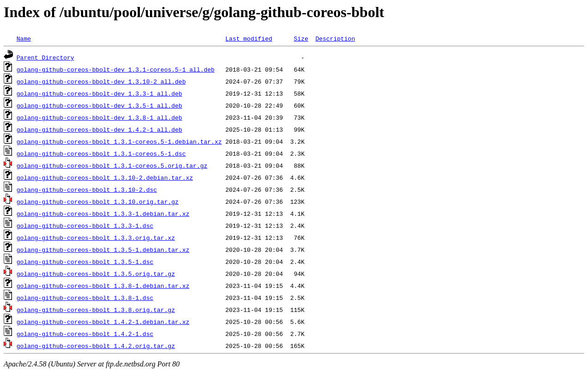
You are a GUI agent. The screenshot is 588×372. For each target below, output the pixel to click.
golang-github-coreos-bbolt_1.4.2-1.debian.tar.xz (103, 322)
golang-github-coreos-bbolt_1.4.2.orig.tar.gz (96, 346)
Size (301, 38)
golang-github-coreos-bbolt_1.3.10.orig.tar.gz (98, 201)
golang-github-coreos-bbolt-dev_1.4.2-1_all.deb (99, 129)
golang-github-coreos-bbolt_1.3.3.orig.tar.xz (96, 238)
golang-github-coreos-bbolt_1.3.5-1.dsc (85, 262)
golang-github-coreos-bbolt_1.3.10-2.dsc (87, 189)
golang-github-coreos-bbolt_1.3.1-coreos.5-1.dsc (101, 153)
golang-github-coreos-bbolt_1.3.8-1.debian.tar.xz (103, 286)
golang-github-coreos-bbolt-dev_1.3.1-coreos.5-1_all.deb (116, 69)
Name (24, 38)
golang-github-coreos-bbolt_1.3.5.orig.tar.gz (96, 274)
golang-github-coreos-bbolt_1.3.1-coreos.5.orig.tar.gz (112, 165)
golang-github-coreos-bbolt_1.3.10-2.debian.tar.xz (105, 177)
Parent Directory (45, 57)
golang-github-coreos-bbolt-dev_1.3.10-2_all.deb (101, 81)
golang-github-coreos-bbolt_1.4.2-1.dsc (85, 334)
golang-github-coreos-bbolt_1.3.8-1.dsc (85, 298)
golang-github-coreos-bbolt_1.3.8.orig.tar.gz (96, 310)
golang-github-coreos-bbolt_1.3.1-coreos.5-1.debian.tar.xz (119, 141)
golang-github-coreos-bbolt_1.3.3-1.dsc (85, 226)
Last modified (249, 38)
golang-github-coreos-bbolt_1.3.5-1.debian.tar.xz (103, 250)
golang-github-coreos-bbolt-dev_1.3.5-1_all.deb (99, 105)
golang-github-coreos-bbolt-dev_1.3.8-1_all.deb (99, 117)
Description (335, 38)
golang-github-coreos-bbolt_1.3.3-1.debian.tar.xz (103, 213)
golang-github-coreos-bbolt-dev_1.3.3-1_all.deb (99, 93)
